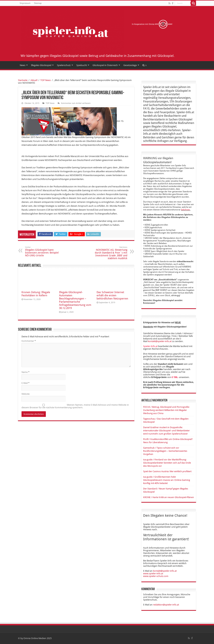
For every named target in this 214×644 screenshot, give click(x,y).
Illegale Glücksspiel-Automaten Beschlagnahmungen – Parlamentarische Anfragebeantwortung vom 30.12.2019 (75, 300)
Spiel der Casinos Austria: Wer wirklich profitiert (167, 471)
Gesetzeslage (130, 65)
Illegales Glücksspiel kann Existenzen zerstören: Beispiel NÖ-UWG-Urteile (43, 251)
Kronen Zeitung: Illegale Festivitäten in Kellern (36, 294)
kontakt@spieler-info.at (160, 341)
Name (25, 372)
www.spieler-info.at (153, 573)
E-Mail (25, 383)
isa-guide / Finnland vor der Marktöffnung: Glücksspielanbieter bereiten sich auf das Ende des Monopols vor (167, 463)
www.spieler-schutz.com (156, 576)
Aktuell (34, 80)
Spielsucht (82, 65)
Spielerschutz (64, 65)
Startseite (23, 80)
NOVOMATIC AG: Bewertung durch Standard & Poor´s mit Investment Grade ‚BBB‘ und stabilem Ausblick (109, 253)
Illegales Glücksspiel (41, 65)
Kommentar (29, 341)
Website (26, 394)
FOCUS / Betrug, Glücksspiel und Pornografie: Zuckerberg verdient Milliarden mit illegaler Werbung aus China (166, 410)
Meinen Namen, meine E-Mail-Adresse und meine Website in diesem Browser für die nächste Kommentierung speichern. (75, 406)
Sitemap (38, 3)
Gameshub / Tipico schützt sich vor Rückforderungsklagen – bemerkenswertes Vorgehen (165, 451)
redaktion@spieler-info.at (166, 605)
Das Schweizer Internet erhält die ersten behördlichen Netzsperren (112, 295)
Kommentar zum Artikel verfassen (76, 103)
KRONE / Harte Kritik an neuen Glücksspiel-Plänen (169, 497)
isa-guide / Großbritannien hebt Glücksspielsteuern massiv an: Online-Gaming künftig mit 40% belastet (167, 480)
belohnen (185, 210)
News (23, 65)
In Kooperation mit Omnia (152, 24)
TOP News (46, 80)
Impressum (25, 3)
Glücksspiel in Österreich (105, 65)
